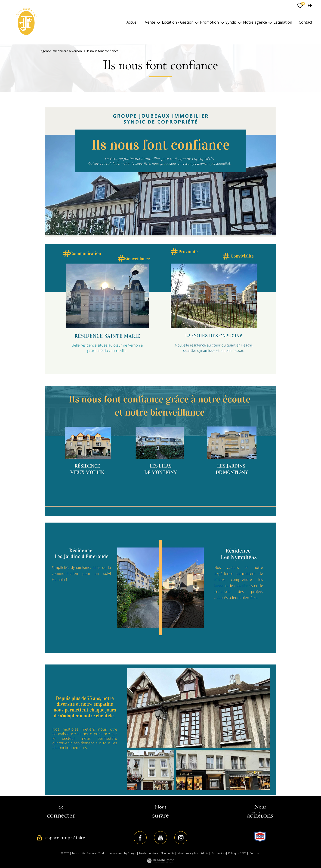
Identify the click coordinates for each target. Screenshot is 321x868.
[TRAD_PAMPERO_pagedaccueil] (26, 34)
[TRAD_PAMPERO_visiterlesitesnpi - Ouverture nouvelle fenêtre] (260, 837)
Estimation (283, 22)
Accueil (132, 22)
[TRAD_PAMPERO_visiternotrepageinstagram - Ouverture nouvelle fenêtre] (181, 838)
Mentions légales (187, 853)
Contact (306, 22)
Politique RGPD (237, 853)
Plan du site (168, 853)
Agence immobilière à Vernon (61, 51)
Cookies (254, 853)
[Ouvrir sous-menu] (158, 22)
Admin (205, 853)
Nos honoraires (148, 853)
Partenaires (219, 853)
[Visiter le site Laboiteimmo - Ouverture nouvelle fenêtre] (160, 862)
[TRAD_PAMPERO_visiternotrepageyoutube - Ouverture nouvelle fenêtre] (160, 838)
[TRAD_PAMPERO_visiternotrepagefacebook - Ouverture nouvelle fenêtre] (140, 838)
